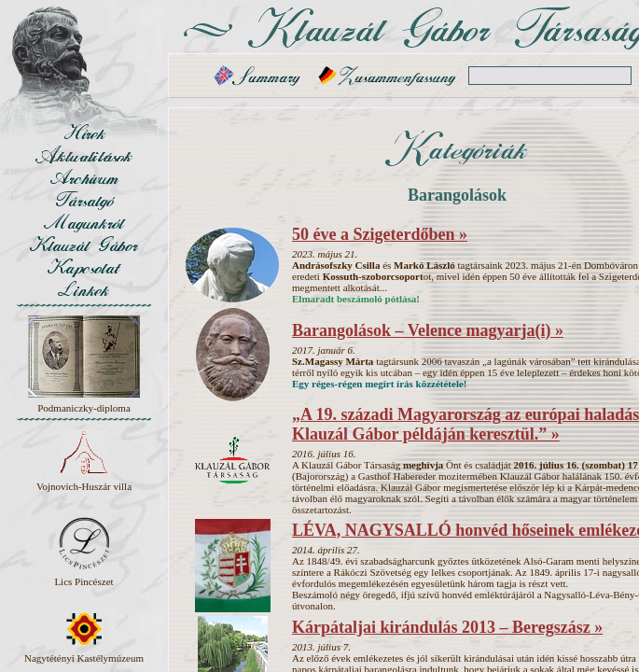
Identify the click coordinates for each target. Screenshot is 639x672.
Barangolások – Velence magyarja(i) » (428, 330)
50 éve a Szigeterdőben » (380, 234)
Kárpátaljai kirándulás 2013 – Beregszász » (447, 627)
